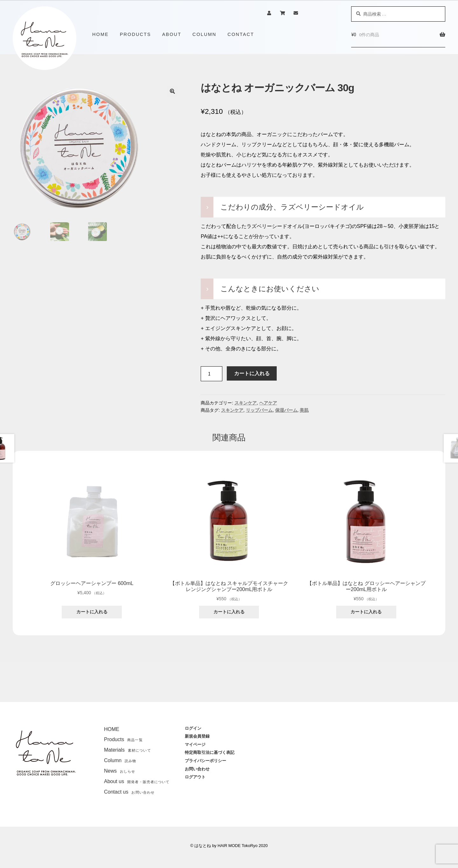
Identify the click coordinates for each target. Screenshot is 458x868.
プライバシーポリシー (205, 761)
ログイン (193, 728)
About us (137, 781)
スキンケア (246, 403)
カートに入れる (252, 373)
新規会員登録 (197, 736)
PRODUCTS (135, 34)
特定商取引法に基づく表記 (210, 752)
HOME (101, 34)
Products (123, 739)
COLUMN (204, 34)
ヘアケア (268, 403)
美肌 (304, 410)
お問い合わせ (197, 769)
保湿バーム (286, 410)
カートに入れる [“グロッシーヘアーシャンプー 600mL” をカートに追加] (92, 612)
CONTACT (241, 34)
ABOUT (172, 34)
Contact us (129, 792)
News (120, 771)
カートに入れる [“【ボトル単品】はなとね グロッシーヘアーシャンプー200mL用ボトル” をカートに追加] (366, 612)
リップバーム (259, 410)
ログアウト (195, 777)
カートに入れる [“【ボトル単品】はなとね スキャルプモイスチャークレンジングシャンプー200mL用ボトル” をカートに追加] (229, 612)
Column (120, 760)
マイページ (195, 744)
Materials (128, 750)
